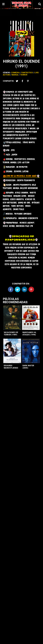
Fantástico (27, 73)
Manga (15, 75)
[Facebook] (11, 289)
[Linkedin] (24, 289)
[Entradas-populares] (12, 318)
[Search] (40, 4)
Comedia (15, 73)
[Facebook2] (22, 81)
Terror (24, 75)
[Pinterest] (28, 81)
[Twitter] (17, 81)
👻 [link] (21, 176)
